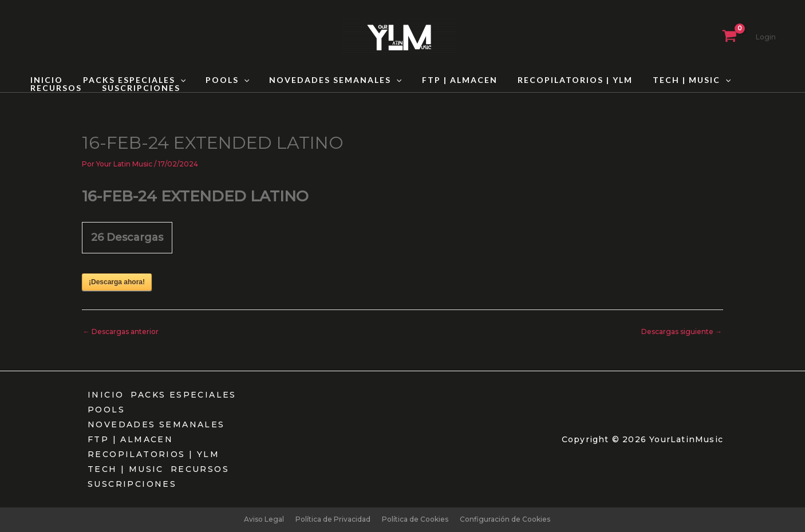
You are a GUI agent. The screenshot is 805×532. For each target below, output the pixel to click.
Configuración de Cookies (505, 519)
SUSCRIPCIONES (67, 88)
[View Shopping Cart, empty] (729, 37)
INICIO (44, 80)
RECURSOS (747, 80)
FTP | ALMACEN (441, 80)
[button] (174, 80)
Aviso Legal (264, 519)
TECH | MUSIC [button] (665, 80)
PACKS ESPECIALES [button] (128, 80)
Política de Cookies (415, 519)
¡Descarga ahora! (117, 282)
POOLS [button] (217, 80)
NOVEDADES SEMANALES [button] (321, 80)
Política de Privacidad (333, 519)
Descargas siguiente (682, 331)
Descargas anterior (121, 331)
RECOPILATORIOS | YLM (553, 80)
